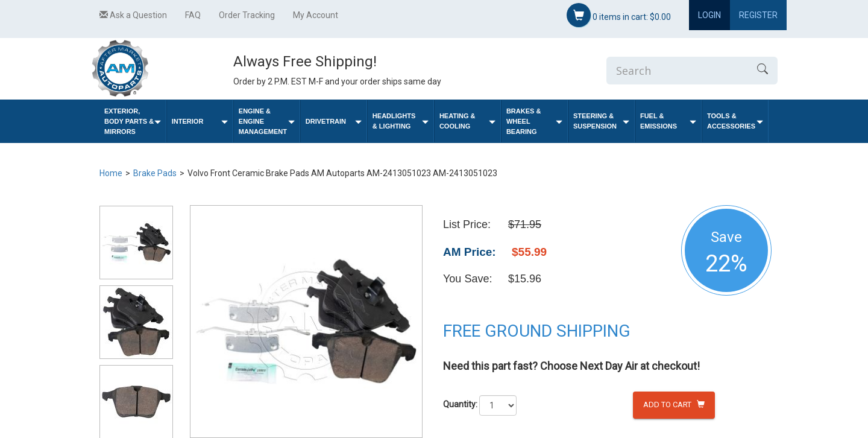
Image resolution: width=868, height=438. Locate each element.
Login (709, 15)
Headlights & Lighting (401, 121)
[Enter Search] (677, 71)
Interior (200, 122)
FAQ (193, 15)
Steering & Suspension (601, 121)
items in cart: (619, 15)
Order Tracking (247, 15)
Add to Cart (674, 405)
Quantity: (460, 404)
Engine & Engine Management (267, 121)
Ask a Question (133, 15)
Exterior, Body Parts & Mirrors (133, 121)
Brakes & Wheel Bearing (534, 121)
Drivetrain (334, 122)
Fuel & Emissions (668, 121)
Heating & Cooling (467, 121)
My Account (316, 15)
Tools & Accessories (735, 121)
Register (758, 15)
